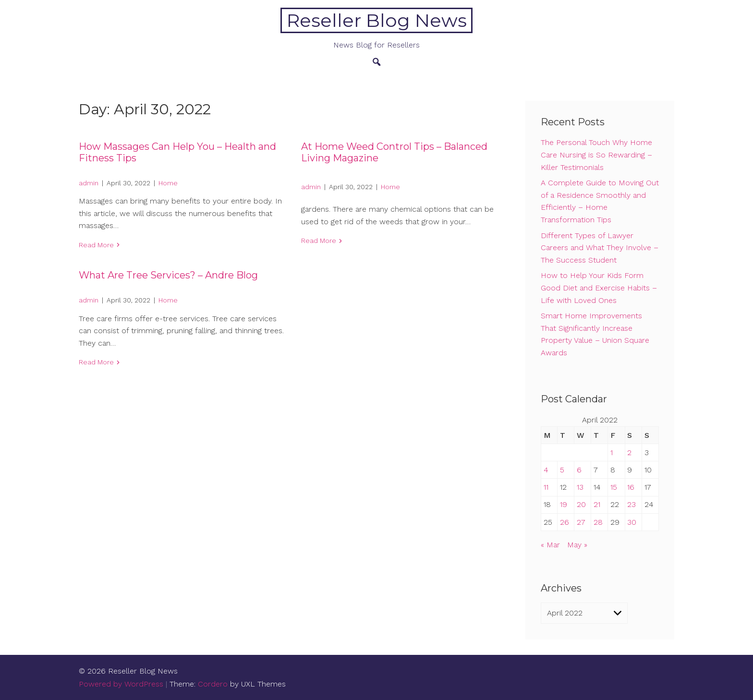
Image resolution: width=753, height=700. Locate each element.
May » (577, 545)
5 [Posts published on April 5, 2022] (562, 470)
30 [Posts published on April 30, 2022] (632, 522)
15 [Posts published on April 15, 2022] (614, 487)
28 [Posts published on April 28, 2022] (598, 522)
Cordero (213, 684)
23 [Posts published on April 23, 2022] (632, 504)
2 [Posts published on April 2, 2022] (629, 453)
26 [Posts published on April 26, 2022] (565, 522)
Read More (96, 245)
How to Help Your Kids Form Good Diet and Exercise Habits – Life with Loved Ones (599, 288)
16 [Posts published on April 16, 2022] (631, 487)
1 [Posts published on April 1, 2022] (612, 453)
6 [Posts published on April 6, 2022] (579, 470)
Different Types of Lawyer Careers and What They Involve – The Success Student (600, 248)
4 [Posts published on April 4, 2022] (546, 470)
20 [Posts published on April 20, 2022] (581, 504)
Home (168, 183)
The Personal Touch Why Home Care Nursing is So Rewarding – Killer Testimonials (596, 155)
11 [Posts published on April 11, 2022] (546, 487)
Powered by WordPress (121, 684)
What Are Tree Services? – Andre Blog (168, 275)
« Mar (550, 545)
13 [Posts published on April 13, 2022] (580, 487)
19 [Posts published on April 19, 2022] (564, 504)
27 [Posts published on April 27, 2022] (581, 522)
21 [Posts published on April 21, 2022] (597, 504)
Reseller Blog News (377, 20)
